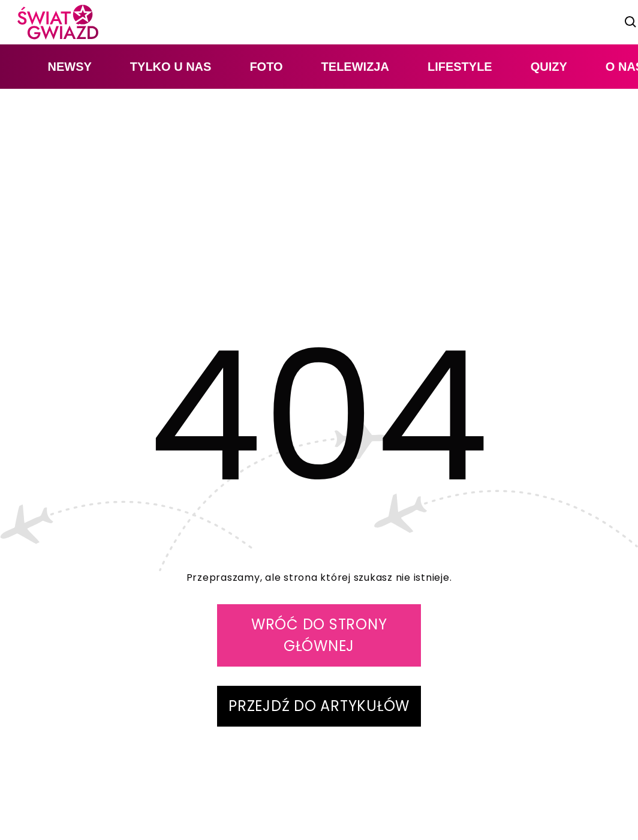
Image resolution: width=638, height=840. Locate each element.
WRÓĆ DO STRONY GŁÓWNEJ (319, 635)
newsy (69, 67)
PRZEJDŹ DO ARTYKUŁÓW (319, 706)
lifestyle (460, 67)
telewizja (355, 67)
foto (266, 67)
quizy (549, 67)
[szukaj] (631, 22)
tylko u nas (171, 67)
